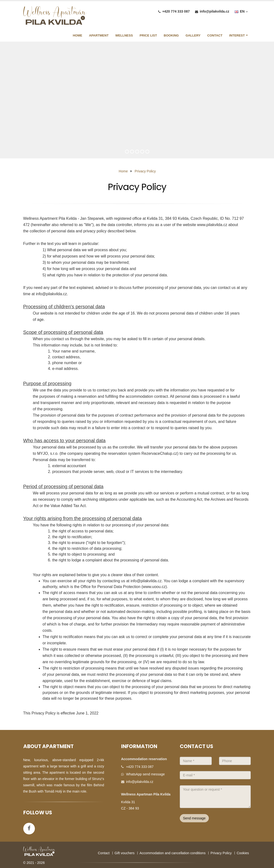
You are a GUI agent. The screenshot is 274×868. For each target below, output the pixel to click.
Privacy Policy (145, 171)
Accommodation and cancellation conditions (172, 853)
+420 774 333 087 (176, 11)
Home (123, 171)
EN (241, 11)
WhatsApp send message (145, 774)
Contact (104, 853)
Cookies (243, 853)
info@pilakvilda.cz (214, 11)
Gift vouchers (125, 853)
